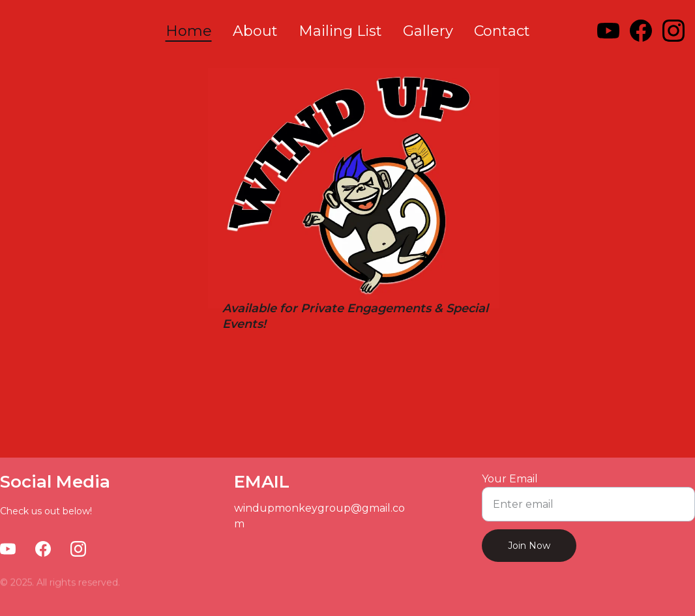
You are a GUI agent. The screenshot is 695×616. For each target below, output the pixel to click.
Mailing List (340, 31)
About (255, 31)
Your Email (510, 479)
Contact (502, 31)
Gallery (428, 31)
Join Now (529, 546)
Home (189, 31)
